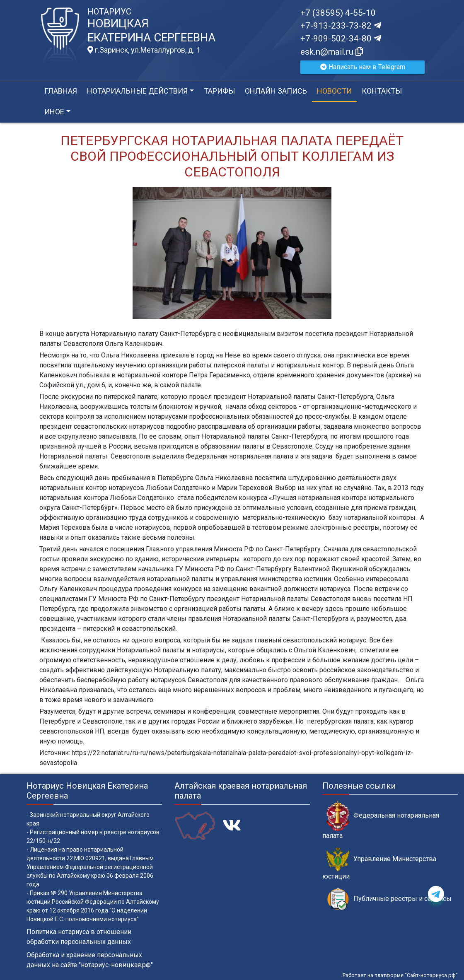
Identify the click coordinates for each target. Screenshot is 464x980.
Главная (61, 91)
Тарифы (219, 91)
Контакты (382, 91)
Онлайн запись (276, 91)
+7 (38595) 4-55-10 (338, 13)
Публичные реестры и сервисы (389, 899)
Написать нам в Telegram (363, 67)
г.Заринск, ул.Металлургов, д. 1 (144, 50)
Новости (334, 91)
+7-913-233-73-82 (341, 26)
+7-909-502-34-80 (341, 39)
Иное (54, 112)
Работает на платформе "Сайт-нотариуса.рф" (400, 975)
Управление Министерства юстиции (379, 864)
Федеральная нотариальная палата (381, 820)
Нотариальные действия (137, 91)
